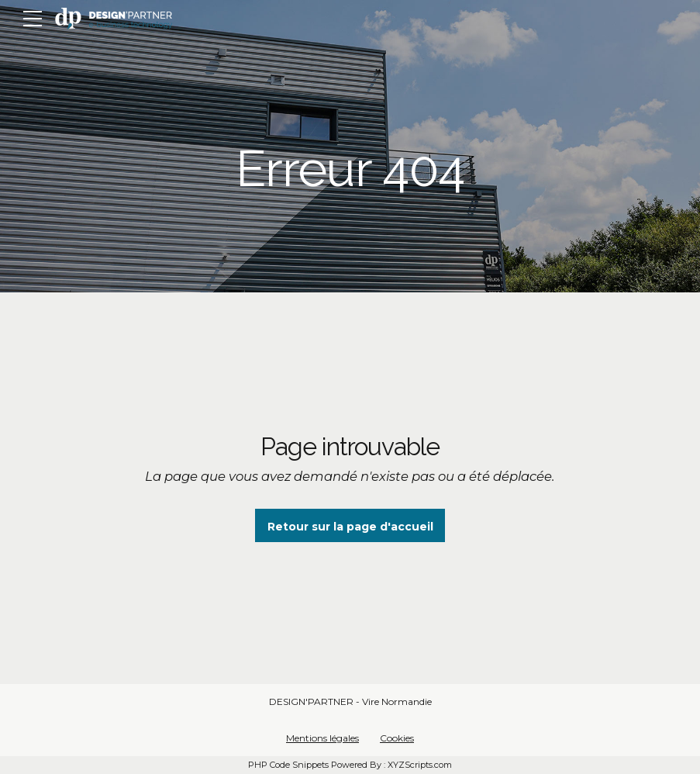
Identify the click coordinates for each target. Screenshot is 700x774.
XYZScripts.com (420, 765)
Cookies (397, 738)
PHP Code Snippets (288, 765)
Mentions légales (322, 738)
